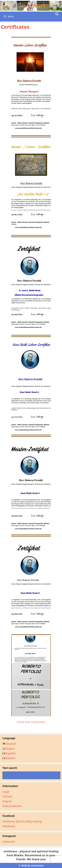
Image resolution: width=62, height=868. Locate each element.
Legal (6, 792)
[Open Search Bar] (57, 14)
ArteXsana (9, 826)
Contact (7, 796)
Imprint (7, 801)
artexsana (9, 842)
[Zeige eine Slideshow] (31, 722)
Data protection (12, 806)
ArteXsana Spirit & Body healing (22, 821)
